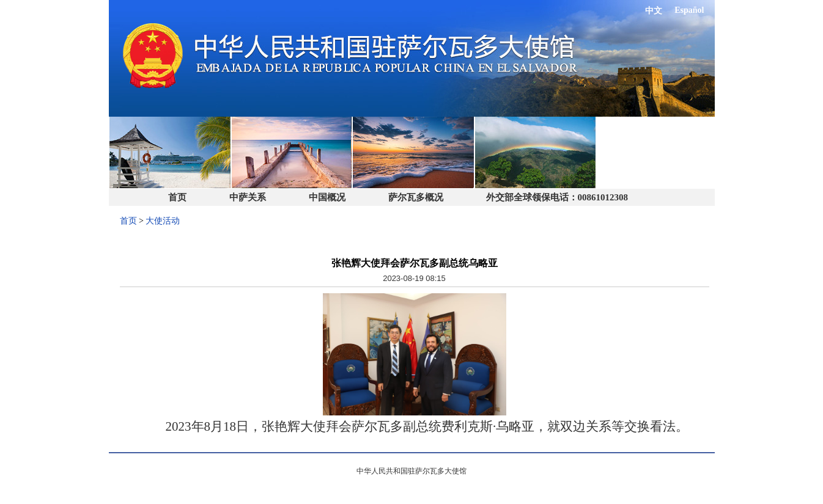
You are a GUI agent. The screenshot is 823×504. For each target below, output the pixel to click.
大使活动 (163, 221)
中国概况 (327, 197)
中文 (654, 11)
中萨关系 (248, 197)
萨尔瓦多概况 (416, 197)
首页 (177, 197)
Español (689, 10)
